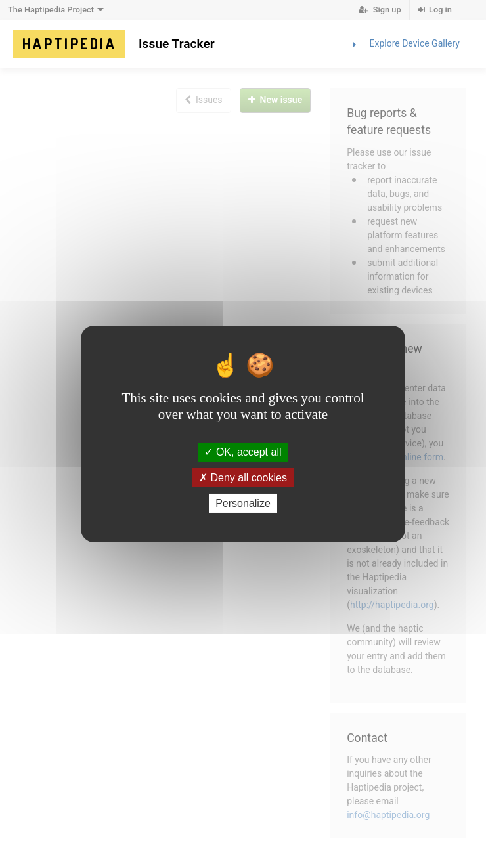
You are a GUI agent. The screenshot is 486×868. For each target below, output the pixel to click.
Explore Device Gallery (404, 45)
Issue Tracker (177, 44)
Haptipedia (69, 43)
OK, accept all (243, 451)
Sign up (380, 10)
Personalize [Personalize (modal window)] (243, 503)
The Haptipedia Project (57, 10)
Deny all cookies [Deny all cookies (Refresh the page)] (243, 478)
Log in (435, 10)
